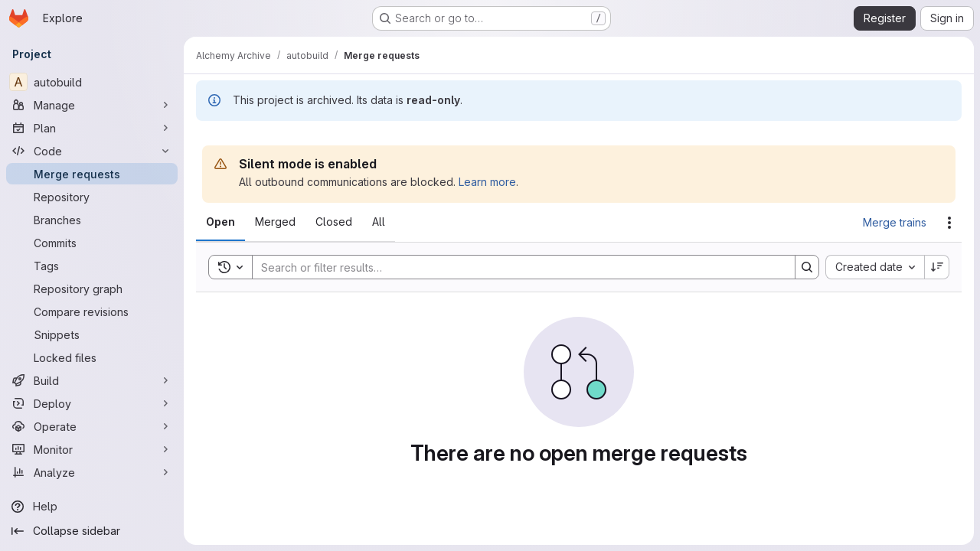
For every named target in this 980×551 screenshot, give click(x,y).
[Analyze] (92, 472)
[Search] (516, 267)
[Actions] (949, 223)
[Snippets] (92, 334)
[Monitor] (92, 449)
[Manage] (92, 105)
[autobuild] (92, 82)
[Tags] (92, 266)
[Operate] (92, 426)
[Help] (92, 507)
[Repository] (92, 197)
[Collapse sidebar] (92, 531)
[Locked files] (92, 357)
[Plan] (92, 128)
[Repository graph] (92, 289)
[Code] (92, 151)
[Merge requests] (92, 174)
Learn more (487, 182)
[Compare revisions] (92, 311)
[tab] (220, 222)
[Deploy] (92, 403)
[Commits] (92, 243)
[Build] (92, 380)
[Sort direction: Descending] (937, 267)
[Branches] (92, 220)
